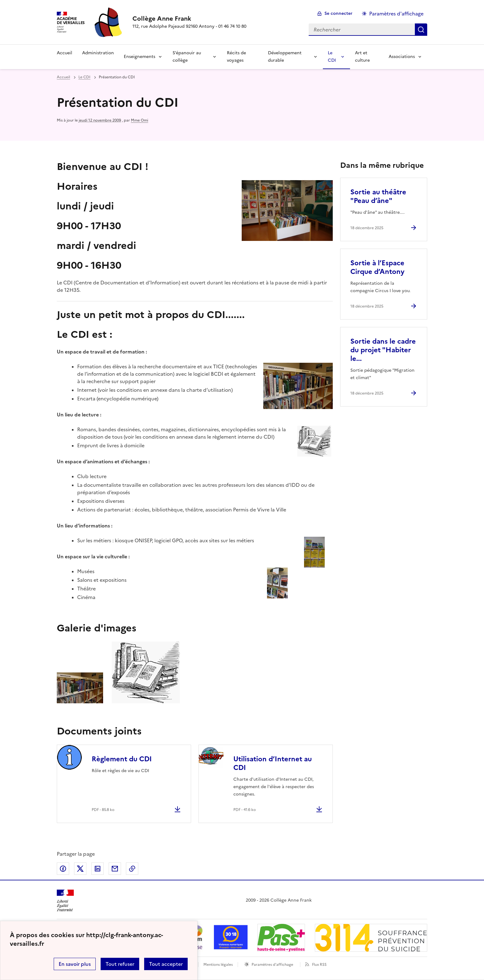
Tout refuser (120, 964)
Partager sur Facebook (63, 869)
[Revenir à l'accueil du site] (65, 901)
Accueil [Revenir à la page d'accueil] (65, 53)
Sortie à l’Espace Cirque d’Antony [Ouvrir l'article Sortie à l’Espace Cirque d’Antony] (377, 267)
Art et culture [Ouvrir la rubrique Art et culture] (362, 57)
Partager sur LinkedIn (98, 869)
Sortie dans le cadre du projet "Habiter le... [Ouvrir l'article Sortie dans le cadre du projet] (383, 350)
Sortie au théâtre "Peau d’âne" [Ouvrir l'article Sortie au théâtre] (378, 196)
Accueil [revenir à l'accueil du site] (63, 77)
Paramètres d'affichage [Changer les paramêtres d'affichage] (396, 14)
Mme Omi (140, 120)
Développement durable (285, 57)
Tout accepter (166, 964)
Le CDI (332, 57)
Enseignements (140, 57)
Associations (402, 57)
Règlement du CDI (122, 759)
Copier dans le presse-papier (132, 869)
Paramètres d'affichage (272, 965)
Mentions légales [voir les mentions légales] (218, 965)
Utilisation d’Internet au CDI (273, 763)
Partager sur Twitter (80, 869)
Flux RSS (319, 965)
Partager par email (115, 869)
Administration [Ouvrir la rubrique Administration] (98, 53)
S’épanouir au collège (187, 57)
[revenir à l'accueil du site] (189, 19)
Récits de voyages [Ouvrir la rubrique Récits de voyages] (236, 57)
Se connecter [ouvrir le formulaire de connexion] (338, 13)
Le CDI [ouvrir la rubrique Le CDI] (84, 77)
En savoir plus (75, 964)
